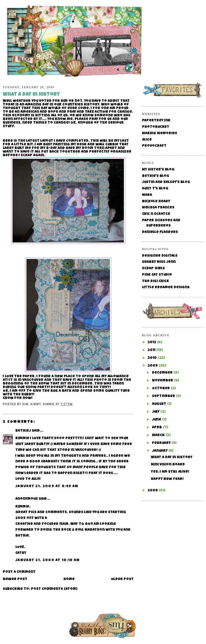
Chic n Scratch (156, 214)
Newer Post (15, 579)
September (164, 396)
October (161, 389)
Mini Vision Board (168, 465)
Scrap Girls (153, 269)
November (163, 381)
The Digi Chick (155, 281)
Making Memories (160, 134)
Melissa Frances (158, 208)
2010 (153, 358)
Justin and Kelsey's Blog (166, 182)
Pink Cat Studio (157, 275)
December (163, 373)
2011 (152, 350)
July (156, 412)
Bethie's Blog (156, 176)
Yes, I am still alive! (170, 472)
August (160, 404)
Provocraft (154, 146)
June (157, 420)
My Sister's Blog (158, 170)
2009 (153, 366)
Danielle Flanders (160, 232)
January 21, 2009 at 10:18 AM (47, 560)
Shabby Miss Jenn (159, 262)
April (157, 428)
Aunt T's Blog (155, 189)
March (159, 435)
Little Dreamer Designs (166, 288)
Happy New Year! (167, 479)
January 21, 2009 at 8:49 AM (47, 486)
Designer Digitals (160, 256)
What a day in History (172, 457)
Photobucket (156, 127)
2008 (153, 491)
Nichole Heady (156, 202)
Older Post (122, 579)
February (162, 443)
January (160, 451)
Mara (147, 195)
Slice (147, 140)
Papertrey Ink (156, 121)
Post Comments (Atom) (54, 589)
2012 (152, 343)
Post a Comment (19, 572)
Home (69, 579)
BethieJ (23, 431)
